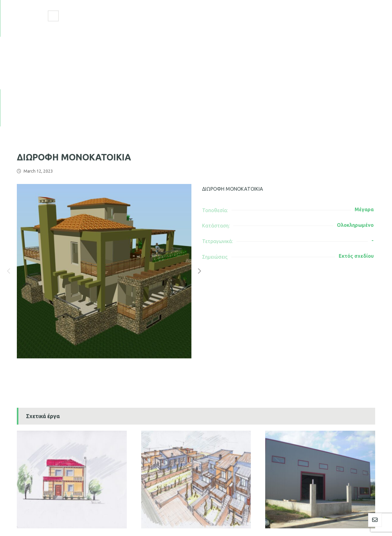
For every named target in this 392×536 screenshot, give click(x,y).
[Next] (199, 177)
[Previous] (9, 177)
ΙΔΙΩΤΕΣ (31, 464)
